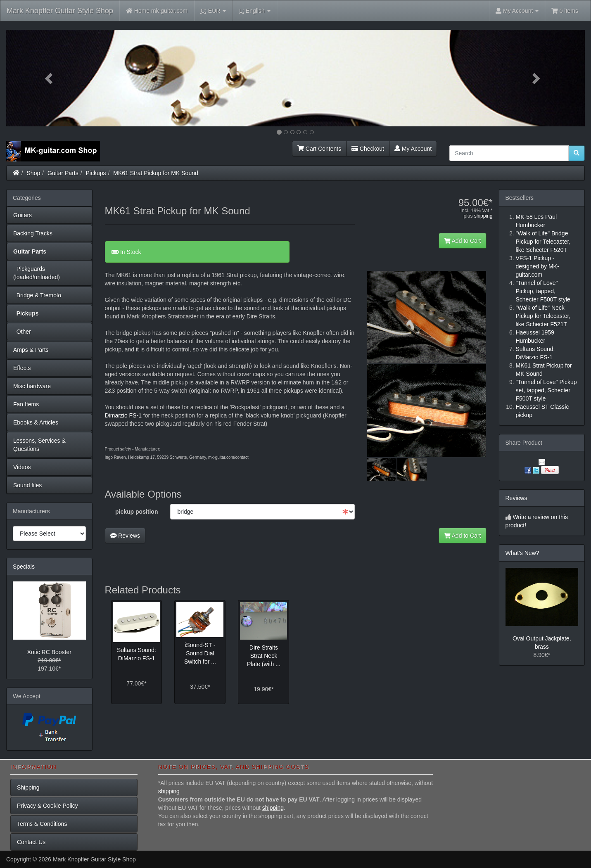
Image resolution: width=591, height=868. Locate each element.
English (255, 11)
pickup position (136, 512)
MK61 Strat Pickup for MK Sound (155, 173)
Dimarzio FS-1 (123, 415)
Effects (22, 368)
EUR (213, 11)
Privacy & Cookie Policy (47, 806)
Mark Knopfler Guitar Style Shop (60, 11)
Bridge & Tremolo (37, 295)
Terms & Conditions (42, 824)
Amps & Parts (31, 350)
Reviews (125, 536)
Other (22, 332)
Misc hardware (32, 386)
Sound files (27, 485)
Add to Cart (463, 241)
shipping (483, 216)
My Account (413, 149)
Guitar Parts (63, 173)
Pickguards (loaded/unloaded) (37, 273)
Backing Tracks (33, 233)
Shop (34, 173)
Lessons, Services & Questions (39, 445)
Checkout (368, 149)
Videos (22, 467)
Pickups (96, 173)
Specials (24, 567)
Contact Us (31, 842)
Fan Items (26, 404)
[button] (50, 78)
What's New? (522, 553)
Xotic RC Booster (49, 652)
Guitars (23, 215)
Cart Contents (319, 149)
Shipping (28, 787)
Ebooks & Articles (36, 422)
